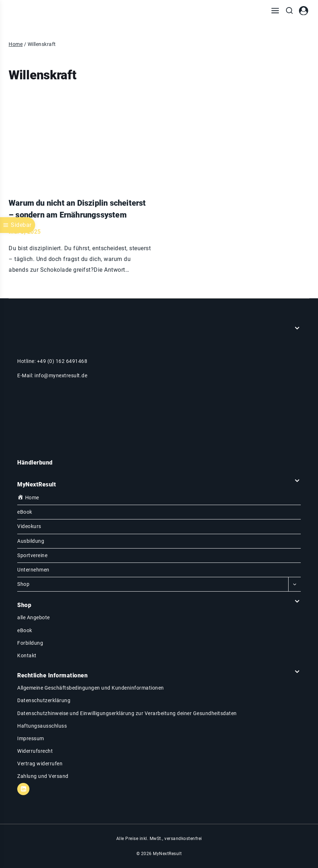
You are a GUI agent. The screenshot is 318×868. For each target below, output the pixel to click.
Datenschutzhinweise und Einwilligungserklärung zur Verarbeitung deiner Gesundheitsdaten (127, 713)
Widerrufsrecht (35, 751)
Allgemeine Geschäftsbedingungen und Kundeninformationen (91, 688)
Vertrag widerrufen (40, 764)
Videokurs (29, 526)
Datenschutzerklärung (44, 700)
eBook (25, 512)
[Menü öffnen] (275, 11)
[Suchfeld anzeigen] (289, 11)
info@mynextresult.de (61, 375)
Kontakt (27, 655)
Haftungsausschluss (42, 726)
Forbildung (30, 643)
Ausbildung (31, 541)
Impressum (31, 738)
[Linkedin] (23, 789)
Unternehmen (33, 570)
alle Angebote (34, 617)
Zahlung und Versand (43, 776)
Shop (23, 584)
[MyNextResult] (36, 11)
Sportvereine (32, 555)
